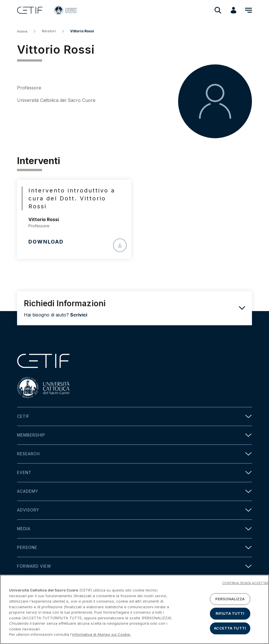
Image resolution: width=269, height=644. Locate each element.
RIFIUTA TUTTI (230, 615)
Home (22, 31)
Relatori (49, 31)
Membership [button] (134, 435)
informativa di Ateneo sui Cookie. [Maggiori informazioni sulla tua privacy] (102, 636)
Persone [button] (134, 548)
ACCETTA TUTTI (230, 629)
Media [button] (134, 529)
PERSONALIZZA (230, 600)
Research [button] (134, 454)
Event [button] (134, 473)
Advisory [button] (134, 510)
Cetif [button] (134, 417)
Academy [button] (134, 491)
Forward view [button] (134, 566)
